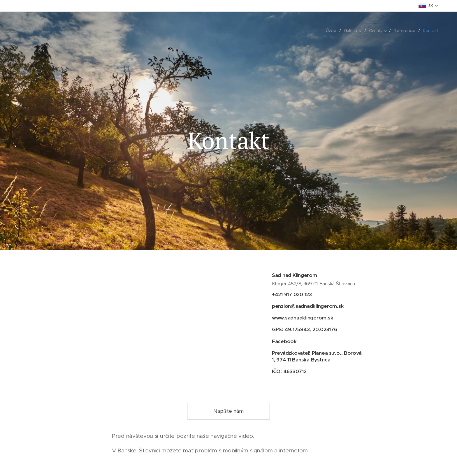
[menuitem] (332, 31)
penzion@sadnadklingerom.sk (308, 306)
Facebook (284, 341)
